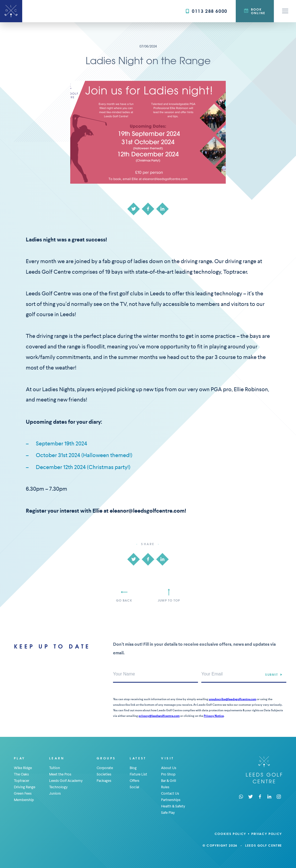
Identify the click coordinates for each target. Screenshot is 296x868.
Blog (133, 768)
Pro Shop (168, 774)
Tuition (55, 768)
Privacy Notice (214, 716)
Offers (135, 781)
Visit (168, 758)
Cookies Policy (230, 834)
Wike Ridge (23, 768)
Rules (165, 787)
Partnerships (171, 800)
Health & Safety (173, 806)
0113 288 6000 (207, 11)
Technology (58, 787)
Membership (24, 800)
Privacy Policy (267, 834)
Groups (106, 758)
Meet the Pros (60, 774)
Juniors (55, 793)
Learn (57, 758)
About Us (169, 768)
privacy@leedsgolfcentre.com (159, 716)
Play (20, 758)
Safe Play (168, 813)
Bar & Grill (169, 781)
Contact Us (170, 793)
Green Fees (23, 793)
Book (255, 11)
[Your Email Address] (244, 674)
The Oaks (21, 774)
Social (134, 787)
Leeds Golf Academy (66, 781)
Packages (104, 781)
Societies (104, 774)
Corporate (105, 768)
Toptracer (22, 781)
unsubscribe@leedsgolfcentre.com (233, 699)
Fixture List (138, 774)
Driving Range (25, 787)
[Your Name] (155, 674)
